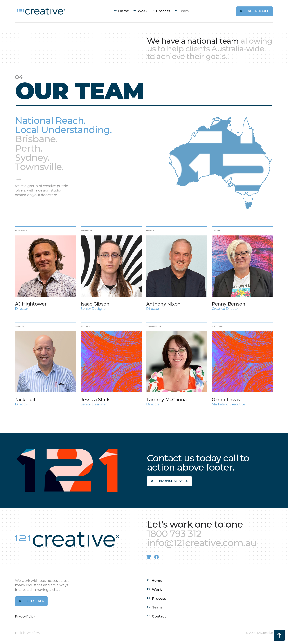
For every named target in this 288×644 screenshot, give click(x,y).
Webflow (33, 633)
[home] (41, 11)
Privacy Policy (25, 616)
